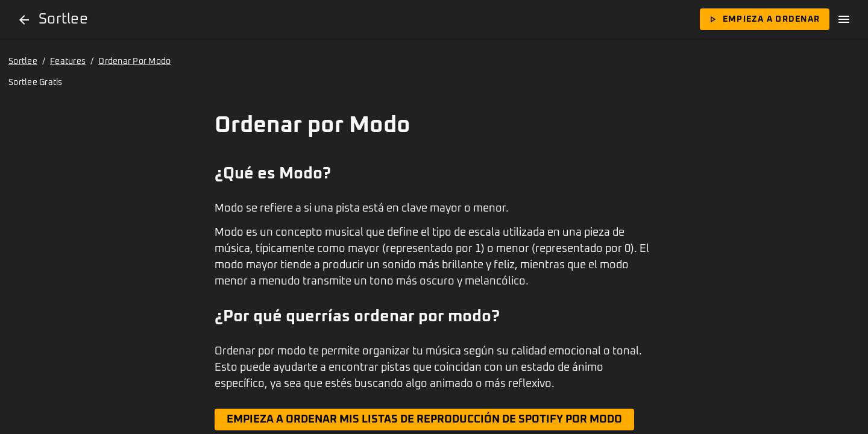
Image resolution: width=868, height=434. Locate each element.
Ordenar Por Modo (134, 61)
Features (68, 61)
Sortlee (23, 61)
